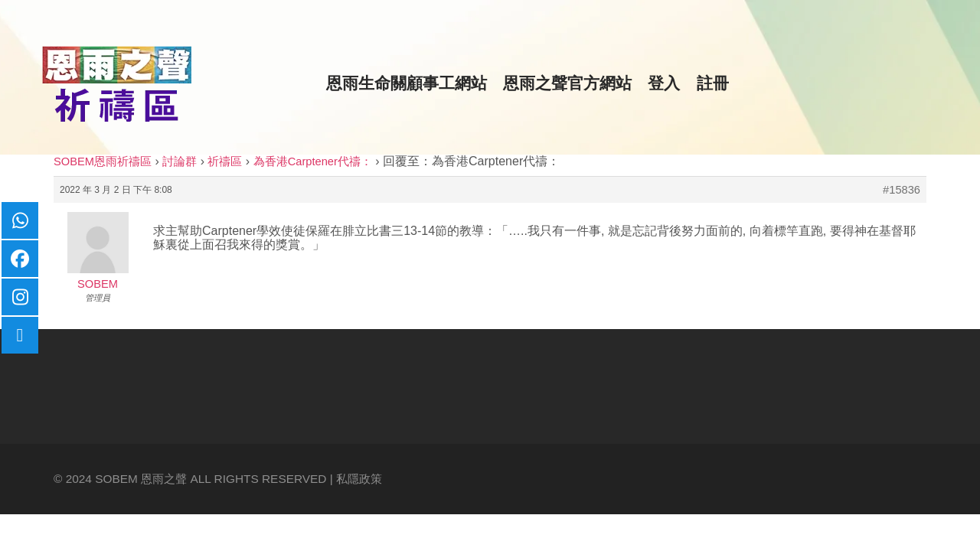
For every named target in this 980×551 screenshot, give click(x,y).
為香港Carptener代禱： (313, 161)
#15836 (902, 190)
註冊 (713, 83)
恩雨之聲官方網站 (567, 83)
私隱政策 (359, 479)
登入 (664, 83)
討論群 (180, 161)
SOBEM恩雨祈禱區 (103, 161)
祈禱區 (225, 161)
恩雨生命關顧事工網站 (407, 83)
